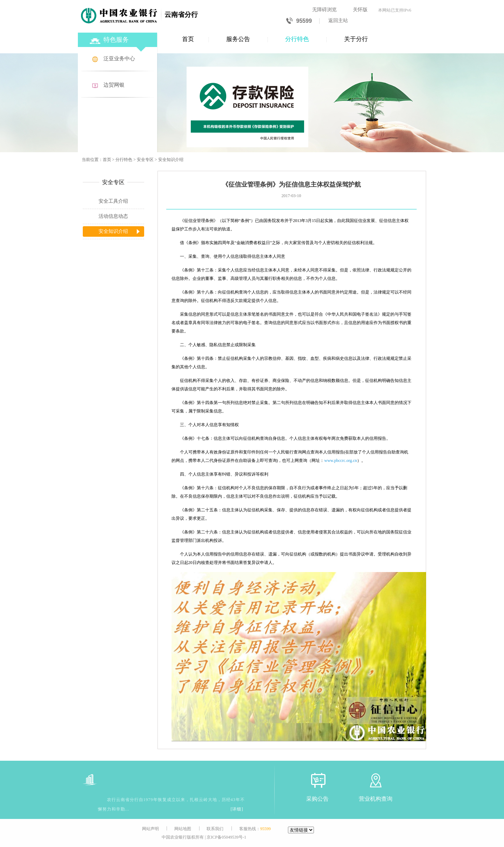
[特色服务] (118, 39)
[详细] (237, 809)
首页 (188, 39)
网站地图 (183, 829)
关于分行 (356, 39)
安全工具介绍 (113, 201)
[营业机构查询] (376, 780)
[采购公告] (317, 780)
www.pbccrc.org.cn (341, 461)
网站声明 (150, 829)
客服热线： (255, 829)
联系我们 (215, 829)
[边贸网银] (118, 85)
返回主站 (338, 21)
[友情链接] (301, 830)
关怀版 (360, 10)
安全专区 (145, 160)
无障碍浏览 (324, 10)
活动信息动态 (113, 216)
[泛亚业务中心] (118, 59)
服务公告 (238, 39)
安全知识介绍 (171, 160)
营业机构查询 (376, 799)
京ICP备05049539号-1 (226, 837)
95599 (299, 21)
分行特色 (297, 39)
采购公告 (317, 799)
